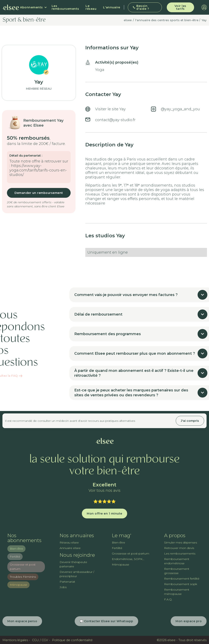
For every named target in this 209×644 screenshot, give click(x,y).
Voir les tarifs (180, 7)
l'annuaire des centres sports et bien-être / (168, 20)
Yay (204, 20)
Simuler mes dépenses (181, 542)
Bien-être (16, 549)
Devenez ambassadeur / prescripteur (77, 574)
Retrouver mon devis (179, 548)
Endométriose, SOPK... (128, 559)
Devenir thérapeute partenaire (73, 564)
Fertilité (15, 557)
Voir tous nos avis (104, 491)
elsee (128, 20)
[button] (33, 7)
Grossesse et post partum (23, 567)
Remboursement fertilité (182, 579)
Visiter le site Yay (110, 109)
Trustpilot (104, 496)
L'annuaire (112, 7)
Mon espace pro (189, 621)
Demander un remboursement (39, 193)
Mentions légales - (16, 640)
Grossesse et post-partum (131, 553)
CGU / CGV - (41, 640)
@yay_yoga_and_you (180, 109)
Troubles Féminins (23, 577)
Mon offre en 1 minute (104, 514)
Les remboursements (65, 7)
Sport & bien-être (24, 20)
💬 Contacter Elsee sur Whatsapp (106, 621)
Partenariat (67, 582)
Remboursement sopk (181, 584)
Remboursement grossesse (177, 571)
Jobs (63, 587)
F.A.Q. (168, 599)
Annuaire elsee (70, 548)
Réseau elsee (69, 542)
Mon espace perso (22, 621)
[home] (11, 7)
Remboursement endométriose (177, 561)
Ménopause (18, 585)
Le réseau (91, 7)
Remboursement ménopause (177, 592)
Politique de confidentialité (72, 640)
